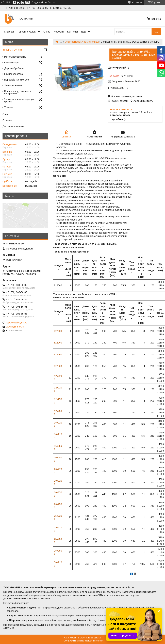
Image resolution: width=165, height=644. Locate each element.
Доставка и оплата (13, 126)
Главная (9, 32)
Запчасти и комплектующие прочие (19, 100)
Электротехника (13, 85)
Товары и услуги (27, 32)
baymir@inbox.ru (15, 327)
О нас (47, 32)
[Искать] (156, 32)
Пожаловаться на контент (90, 641)
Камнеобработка (13, 74)
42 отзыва (137, 2)
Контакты (72, 32)
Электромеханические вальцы (82, 42)
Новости (59, 32)
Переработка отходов (16, 80)
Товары (8, 107)
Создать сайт (38, 2)
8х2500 (58, 354)
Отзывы (7, 120)
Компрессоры (12, 62)
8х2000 (58, 331)
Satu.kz (97, 638)
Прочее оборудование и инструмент (18, 92)
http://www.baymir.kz (17, 323)
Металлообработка (15, 57)
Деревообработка (14, 68)
